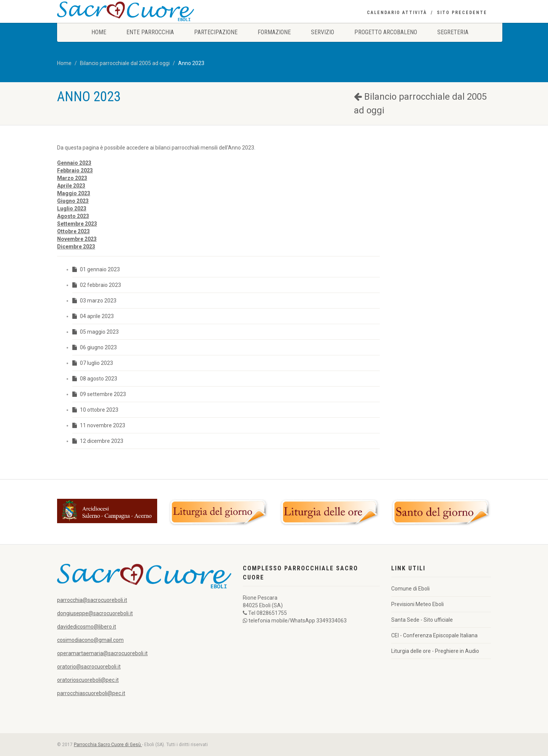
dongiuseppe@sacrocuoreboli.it (95, 613)
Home (99, 32)
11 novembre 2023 (99, 425)
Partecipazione (216, 32)
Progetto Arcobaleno (386, 32)
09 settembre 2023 (99, 394)
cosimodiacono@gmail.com (90, 640)
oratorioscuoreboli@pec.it (88, 680)
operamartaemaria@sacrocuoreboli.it (102, 653)
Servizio (323, 32)
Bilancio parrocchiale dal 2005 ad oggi (125, 63)
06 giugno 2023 (95, 347)
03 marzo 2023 (94, 301)
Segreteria (453, 32)
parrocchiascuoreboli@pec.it (91, 693)
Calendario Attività (397, 13)
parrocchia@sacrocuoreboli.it (92, 600)
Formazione (274, 32)
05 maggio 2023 (96, 332)
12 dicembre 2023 (98, 441)
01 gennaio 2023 (96, 269)
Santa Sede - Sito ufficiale (422, 620)
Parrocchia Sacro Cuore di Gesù (108, 745)
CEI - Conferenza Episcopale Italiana (434, 635)
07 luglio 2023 (93, 363)
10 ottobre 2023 (95, 410)
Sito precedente (462, 13)
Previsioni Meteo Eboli (417, 604)
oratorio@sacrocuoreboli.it (89, 667)
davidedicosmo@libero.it (87, 627)
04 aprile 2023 (93, 316)
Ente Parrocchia (150, 32)
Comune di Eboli (410, 589)
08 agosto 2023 (95, 379)
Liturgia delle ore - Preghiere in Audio (435, 651)
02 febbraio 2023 (97, 285)
